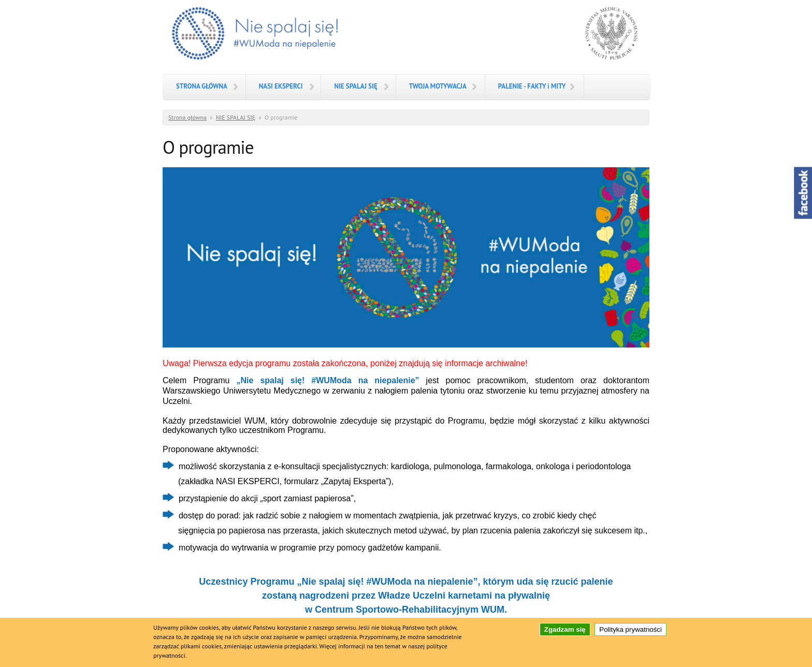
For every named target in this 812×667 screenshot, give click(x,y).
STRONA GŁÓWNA (202, 86)
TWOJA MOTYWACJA (438, 86)
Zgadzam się (565, 633)
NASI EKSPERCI (281, 86)
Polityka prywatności (630, 633)
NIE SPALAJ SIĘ (356, 86)
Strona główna (187, 117)
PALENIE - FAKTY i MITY (532, 86)
